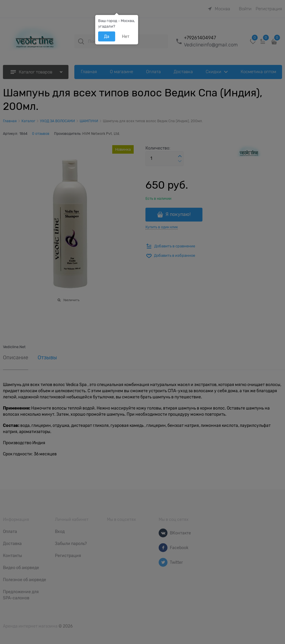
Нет (126, 36)
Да (107, 36)
